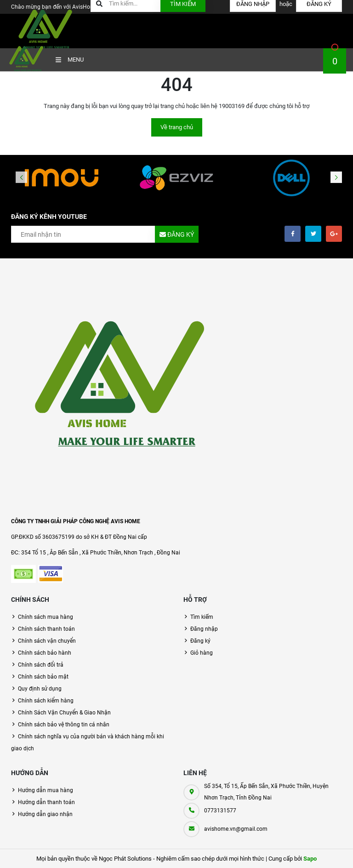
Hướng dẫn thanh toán (46, 802)
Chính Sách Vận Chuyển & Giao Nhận (64, 713)
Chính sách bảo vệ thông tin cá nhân (64, 725)
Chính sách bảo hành (45, 653)
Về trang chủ (177, 127)
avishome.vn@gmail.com (236, 829)
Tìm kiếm (202, 617)
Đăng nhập (204, 629)
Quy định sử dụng (40, 689)
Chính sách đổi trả (41, 665)
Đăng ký (200, 641)
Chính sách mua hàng (46, 617)
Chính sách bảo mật (43, 677)
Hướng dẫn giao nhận (45, 814)
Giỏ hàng (202, 653)
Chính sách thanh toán (46, 629)
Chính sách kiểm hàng (46, 701)
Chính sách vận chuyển (47, 641)
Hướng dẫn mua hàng (46, 790)
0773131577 (220, 811)
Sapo (310, 859)
